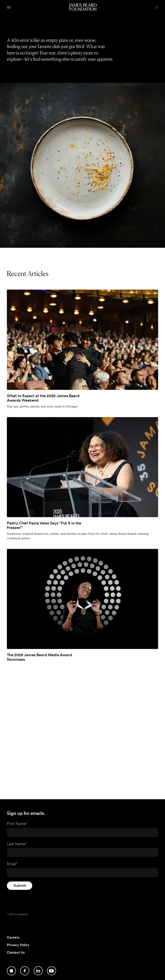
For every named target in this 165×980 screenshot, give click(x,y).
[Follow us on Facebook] (25, 971)
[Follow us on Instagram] (11, 971)
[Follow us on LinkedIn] (38, 971)
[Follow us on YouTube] (52, 971)
